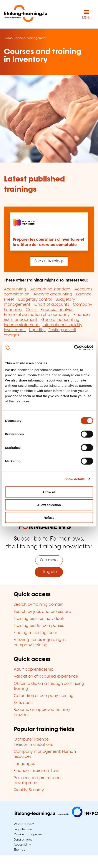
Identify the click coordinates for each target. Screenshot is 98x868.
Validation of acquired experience (46, 676)
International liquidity (62, 325)
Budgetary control (36, 300)
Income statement (22, 325)
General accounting (60, 320)
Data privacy (23, 840)
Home (8, 38)
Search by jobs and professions (42, 612)
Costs (32, 310)
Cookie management (29, 834)
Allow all (49, 492)
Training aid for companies (39, 626)
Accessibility (22, 845)
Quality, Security (29, 790)
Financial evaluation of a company (37, 315)
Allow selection (49, 505)
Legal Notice (23, 829)
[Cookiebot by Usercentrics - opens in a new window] (74, 348)
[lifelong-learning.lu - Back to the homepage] (26, 14)
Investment (15, 330)
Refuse (49, 518)
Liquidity (37, 330)
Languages (24, 764)
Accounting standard (51, 289)
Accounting (16, 289)
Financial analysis (57, 310)
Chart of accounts (52, 305)
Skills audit (23, 703)
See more (49, 560)
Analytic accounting (53, 294)
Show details (75, 479)
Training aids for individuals (39, 619)
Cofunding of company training (44, 696)
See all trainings (49, 261)
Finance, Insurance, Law (36, 771)
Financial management (30, 38)
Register (49, 572)
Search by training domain (38, 605)
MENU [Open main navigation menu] (87, 18)
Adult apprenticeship (34, 670)
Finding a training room (35, 633)
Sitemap (20, 850)
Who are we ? (24, 824)
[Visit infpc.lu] (56, 816)
